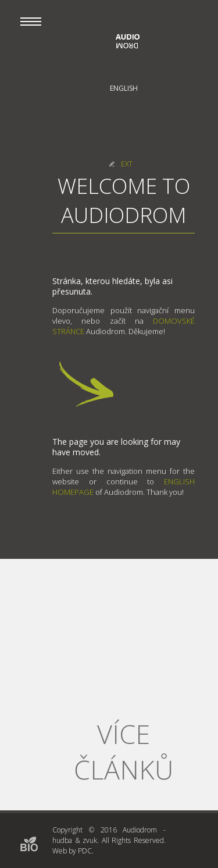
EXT (127, 164)
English (124, 88)
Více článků (124, 752)
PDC (85, 851)
